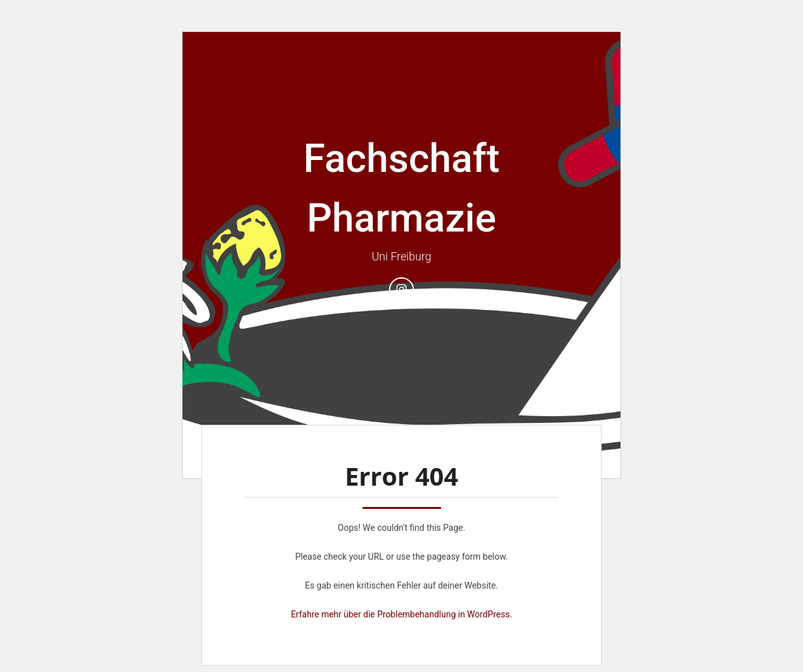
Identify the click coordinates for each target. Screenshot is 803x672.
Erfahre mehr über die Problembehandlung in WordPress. (402, 614)
